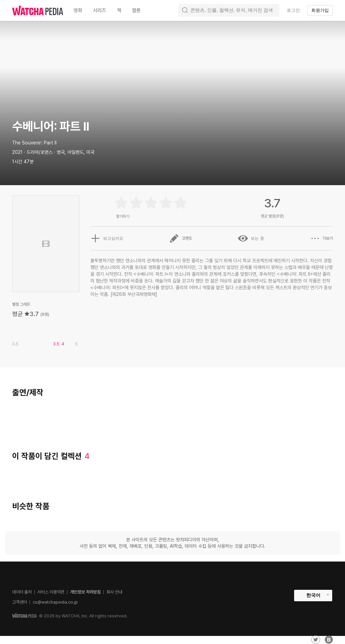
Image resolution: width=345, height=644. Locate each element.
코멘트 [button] (181, 238)
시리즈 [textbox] (100, 10)
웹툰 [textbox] (136, 10)
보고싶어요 (107, 238)
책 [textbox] (119, 10)
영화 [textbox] (78, 10)
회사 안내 (114, 592)
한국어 (313, 595)
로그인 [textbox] (293, 10)
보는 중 (251, 238)
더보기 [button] (321, 238)
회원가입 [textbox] (320, 10)
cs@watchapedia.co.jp (55, 602)
